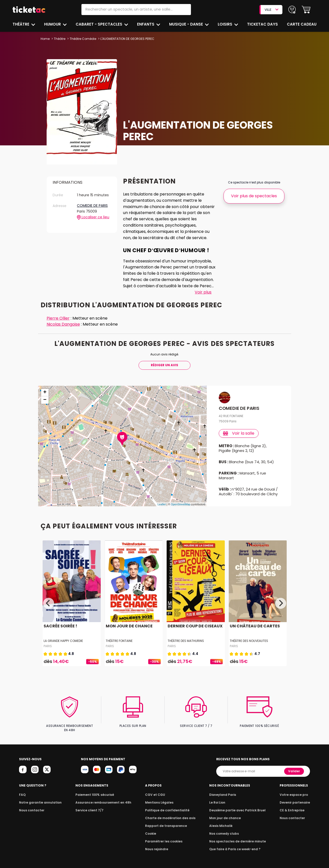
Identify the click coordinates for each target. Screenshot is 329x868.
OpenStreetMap (181, 504)
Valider (295, 767)
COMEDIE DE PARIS (92, 206)
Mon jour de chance (226, 814)
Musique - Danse (187, 24)
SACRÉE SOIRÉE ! (60, 626)
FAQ (22, 790)
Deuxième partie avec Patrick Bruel (237, 806)
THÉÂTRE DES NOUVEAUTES (249, 641)
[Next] (281, 603)
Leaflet (161, 504)
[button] (306, 10)
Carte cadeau (302, 24)
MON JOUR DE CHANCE (128, 626)
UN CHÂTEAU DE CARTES (254, 626)
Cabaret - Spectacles (100, 24)
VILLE (271, 10)
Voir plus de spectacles (254, 196)
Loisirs (226, 24)
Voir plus (203, 292)
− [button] (45, 400)
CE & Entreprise (293, 806)
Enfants (146, 24)
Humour (53, 24)
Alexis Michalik (222, 822)
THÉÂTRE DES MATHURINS (186, 641)
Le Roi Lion (218, 798)
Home (45, 39)
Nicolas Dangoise (64, 324)
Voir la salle (239, 433)
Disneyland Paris (224, 790)
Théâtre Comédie (83, 39)
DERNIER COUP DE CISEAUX (194, 626)
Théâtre (21, 24)
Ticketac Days (263, 24)
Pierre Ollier (58, 318)
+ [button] (45, 393)
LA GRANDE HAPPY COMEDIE (64, 641)
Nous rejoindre (157, 845)
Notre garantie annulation (39, 798)
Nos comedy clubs (225, 829)
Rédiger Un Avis (164, 365)
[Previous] (49, 603)
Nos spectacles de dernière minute (237, 837)
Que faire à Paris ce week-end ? (235, 845)
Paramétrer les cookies (164, 837)
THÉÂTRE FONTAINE (119, 641)
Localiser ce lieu (93, 217)
